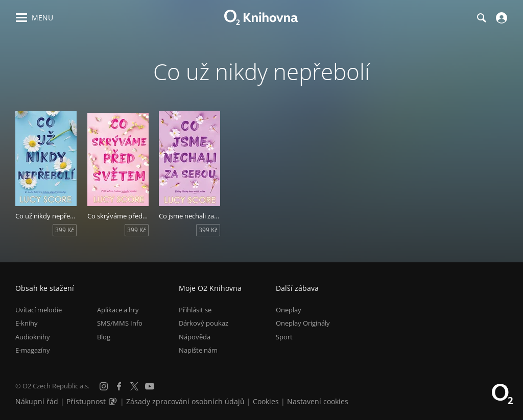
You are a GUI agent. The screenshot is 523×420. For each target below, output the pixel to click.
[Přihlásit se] (500, 18)
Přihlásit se (195, 310)
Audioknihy (33, 337)
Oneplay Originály (303, 323)
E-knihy (27, 323)
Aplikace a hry (118, 310)
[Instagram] (104, 386)
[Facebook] (119, 386)
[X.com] (134, 386)
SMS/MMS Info (120, 323)
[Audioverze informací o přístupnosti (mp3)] (114, 401)
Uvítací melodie (39, 310)
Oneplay (289, 310)
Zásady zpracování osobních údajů (185, 401)
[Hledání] (481, 18)
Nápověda (195, 337)
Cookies (266, 401)
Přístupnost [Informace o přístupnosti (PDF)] (86, 401)
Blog (104, 337)
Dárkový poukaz (204, 323)
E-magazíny (33, 350)
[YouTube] (150, 386)
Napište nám (198, 350)
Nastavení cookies (318, 401)
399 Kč (65, 230)
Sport (284, 337)
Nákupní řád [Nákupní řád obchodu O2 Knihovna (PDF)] (37, 401)
